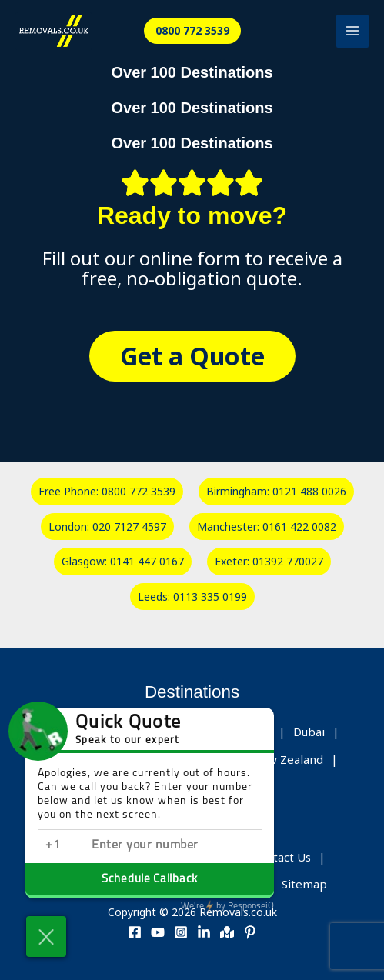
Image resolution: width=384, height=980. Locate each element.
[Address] (227, 932)
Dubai (309, 732)
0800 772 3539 (139, 491)
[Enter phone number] (169, 846)
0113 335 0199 (210, 597)
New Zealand (287, 759)
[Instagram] (181, 932)
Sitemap (304, 884)
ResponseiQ (227, 906)
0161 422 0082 (299, 527)
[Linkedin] (204, 932)
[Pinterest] (250, 932)
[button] (192, 31)
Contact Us (282, 857)
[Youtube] (158, 932)
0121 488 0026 (309, 491)
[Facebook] (135, 932)
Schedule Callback (150, 880)
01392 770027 (288, 561)
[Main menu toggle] (353, 31)
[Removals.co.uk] (54, 31)
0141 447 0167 (147, 561)
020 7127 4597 (129, 527)
